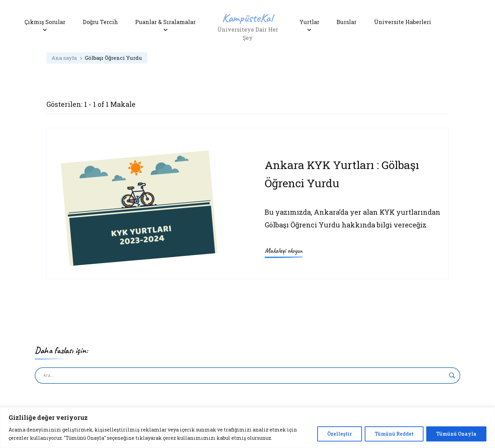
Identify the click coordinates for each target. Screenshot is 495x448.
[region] (247, 428)
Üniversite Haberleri (403, 22)
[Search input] (244, 376)
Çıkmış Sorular (45, 22)
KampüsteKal (247, 18)
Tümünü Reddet (394, 434)
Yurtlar (309, 22)
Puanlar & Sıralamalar (165, 22)
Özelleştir (340, 434)
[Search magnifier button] (452, 376)
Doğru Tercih (100, 22)
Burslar (346, 22)
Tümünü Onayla (456, 434)
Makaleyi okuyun (284, 251)
